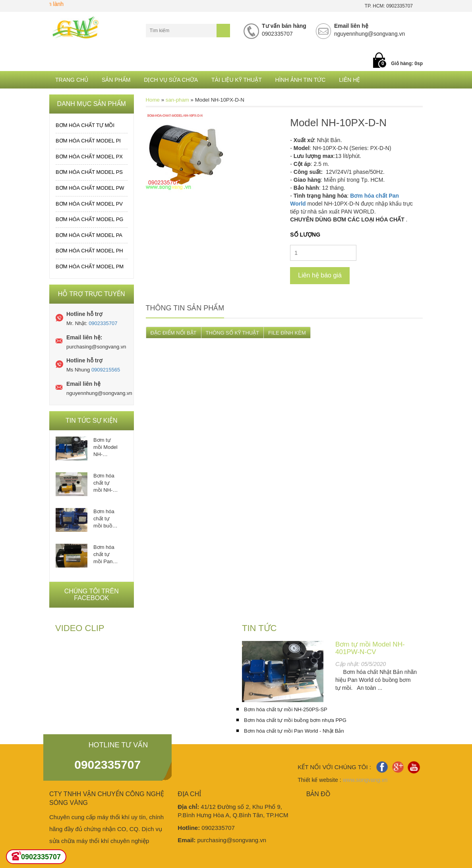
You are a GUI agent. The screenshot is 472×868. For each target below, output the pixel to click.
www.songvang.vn (365, 780)
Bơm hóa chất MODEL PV (89, 204)
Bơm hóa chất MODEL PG (89, 219)
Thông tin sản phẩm (185, 308)
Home (153, 100)
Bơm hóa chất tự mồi (85, 125)
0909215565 (106, 370)
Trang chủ (72, 80)
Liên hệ (349, 80)
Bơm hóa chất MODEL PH (89, 251)
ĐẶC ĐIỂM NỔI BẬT (174, 333)
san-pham (177, 100)
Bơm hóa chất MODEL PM (90, 267)
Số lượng (305, 235)
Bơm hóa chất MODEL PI (88, 141)
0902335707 (103, 323)
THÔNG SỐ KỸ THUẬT (233, 333)
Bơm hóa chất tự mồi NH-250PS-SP (105, 483)
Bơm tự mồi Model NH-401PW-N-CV (105, 447)
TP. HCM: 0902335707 (389, 6)
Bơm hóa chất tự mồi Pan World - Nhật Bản (104, 555)
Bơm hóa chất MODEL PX (89, 157)
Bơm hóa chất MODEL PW (90, 188)
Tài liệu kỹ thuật (237, 80)
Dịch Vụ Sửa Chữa (171, 80)
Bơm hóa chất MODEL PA (89, 235)
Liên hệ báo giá (320, 275)
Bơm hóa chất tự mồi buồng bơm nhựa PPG (106, 519)
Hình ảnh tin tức (301, 80)
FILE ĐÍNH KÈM (287, 333)
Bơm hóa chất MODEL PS (89, 172)
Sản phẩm (116, 80)
